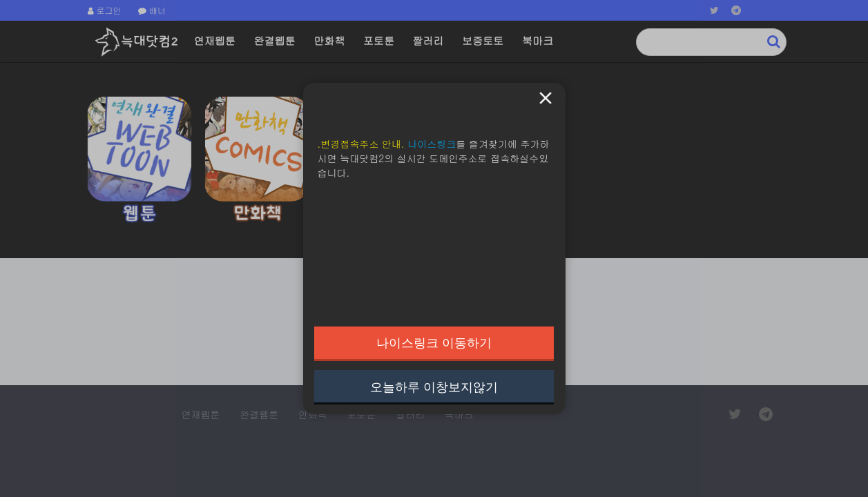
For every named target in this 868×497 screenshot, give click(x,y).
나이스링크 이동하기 (434, 342)
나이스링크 (432, 144)
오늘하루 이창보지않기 (434, 387)
